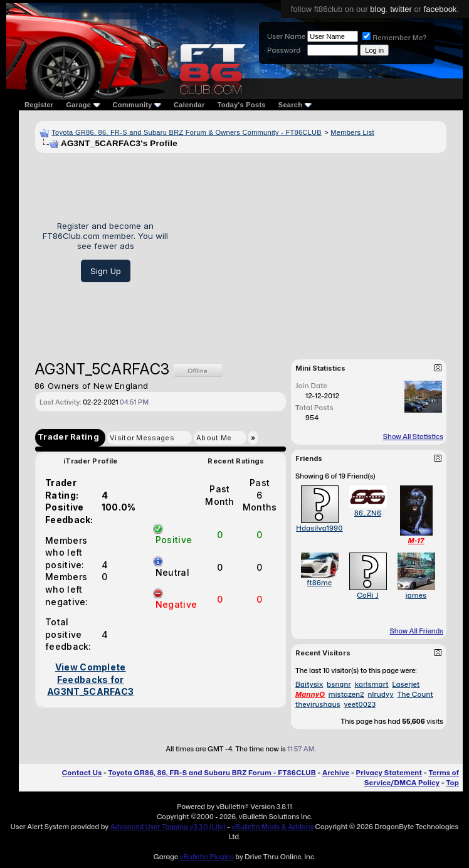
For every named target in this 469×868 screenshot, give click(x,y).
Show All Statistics (413, 437)
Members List (352, 132)
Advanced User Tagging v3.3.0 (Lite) (168, 827)
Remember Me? (394, 38)
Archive (336, 773)
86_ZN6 (368, 513)
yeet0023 (360, 704)
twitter (401, 9)
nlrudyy (381, 694)
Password (284, 50)
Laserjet (406, 684)
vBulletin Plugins (206, 857)
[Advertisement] (312, 251)
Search (295, 105)
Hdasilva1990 (319, 528)
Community (137, 105)
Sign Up (106, 271)
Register (39, 105)
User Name (286, 36)
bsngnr (339, 684)
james (416, 595)
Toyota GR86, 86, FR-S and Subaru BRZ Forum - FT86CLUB (212, 773)
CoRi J (367, 595)
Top (453, 783)
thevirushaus (318, 704)
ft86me (320, 583)
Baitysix (309, 684)
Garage (83, 105)
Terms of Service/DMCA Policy (412, 778)
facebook (440, 9)
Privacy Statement (389, 773)
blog (378, 9)
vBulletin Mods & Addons (272, 827)
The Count (415, 694)
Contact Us (82, 773)
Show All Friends (416, 631)
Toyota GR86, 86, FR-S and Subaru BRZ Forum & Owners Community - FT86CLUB (187, 132)
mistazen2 (346, 694)
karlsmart (372, 684)
